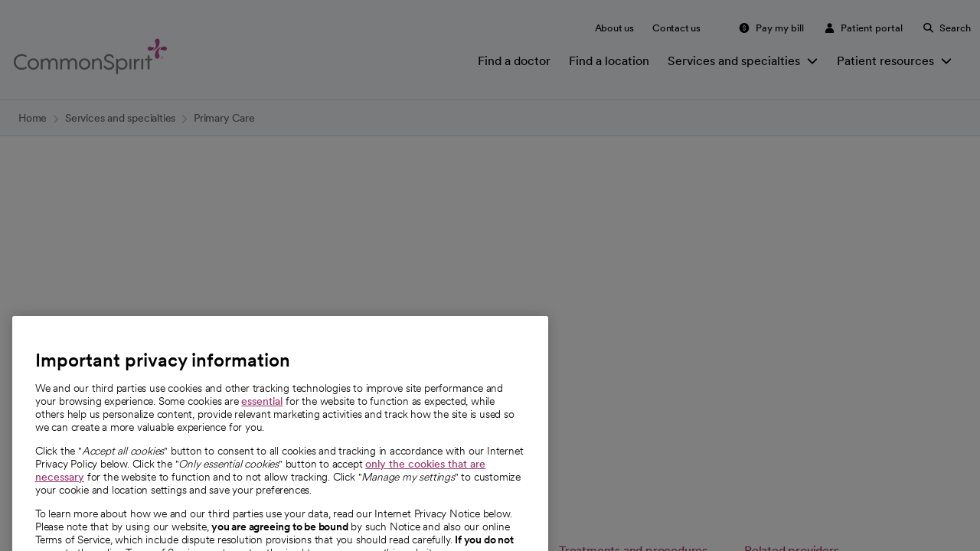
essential (262, 424)
